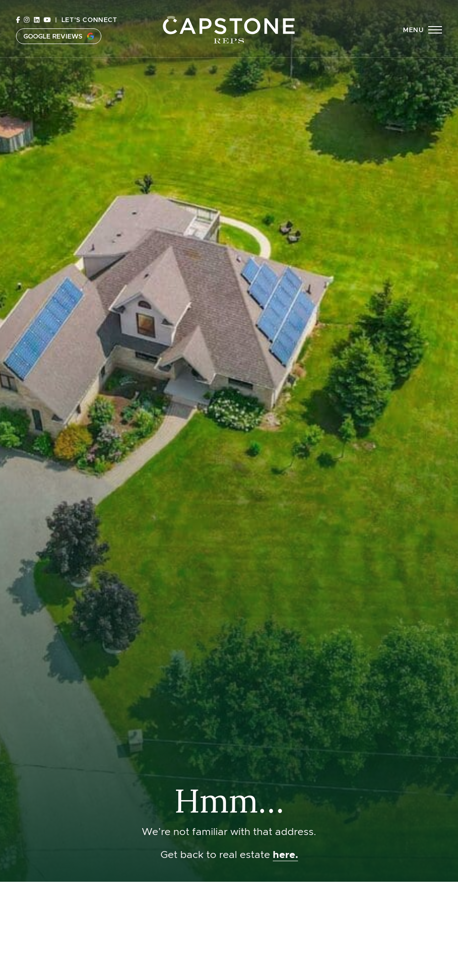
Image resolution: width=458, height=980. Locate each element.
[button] (422, 30)
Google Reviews (59, 36)
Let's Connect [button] (89, 20)
